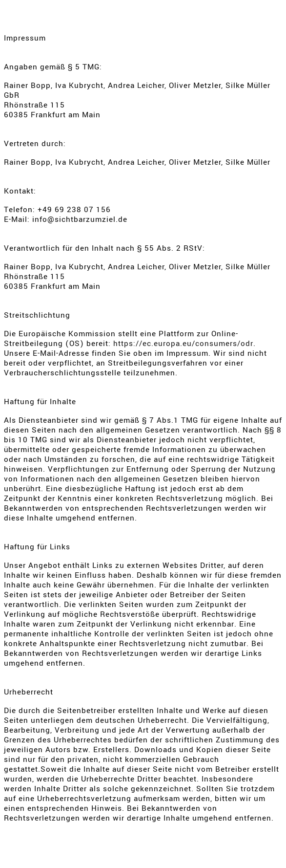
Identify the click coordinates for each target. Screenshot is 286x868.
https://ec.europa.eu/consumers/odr (183, 344)
